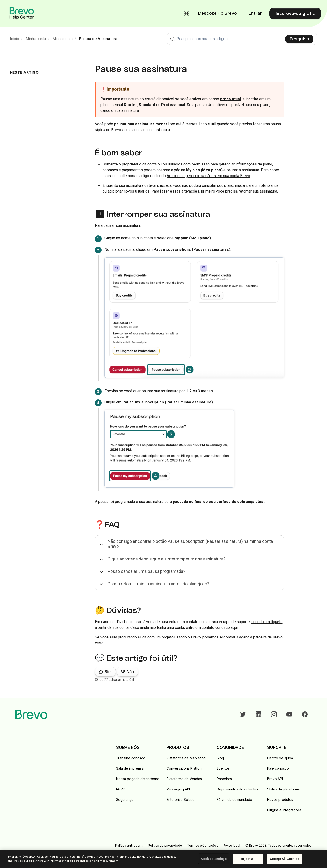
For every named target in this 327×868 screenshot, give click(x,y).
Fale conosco (278, 768)
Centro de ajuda (280, 758)
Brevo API (275, 779)
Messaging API (178, 789)
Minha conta (36, 39)
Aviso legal (232, 846)
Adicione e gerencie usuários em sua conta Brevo (208, 176)
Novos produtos (280, 800)
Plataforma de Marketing (186, 758)
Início (14, 39)
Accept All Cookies (284, 859)
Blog (220, 758)
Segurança (125, 800)
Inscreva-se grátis (295, 13)
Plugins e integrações (284, 810)
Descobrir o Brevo (217, 14)
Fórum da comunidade (234, 800)
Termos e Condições (203, 846)
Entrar (255, 14)
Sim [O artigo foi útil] (108, 672)
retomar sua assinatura (258, 191)
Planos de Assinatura (98, 39)
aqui (234, 628)
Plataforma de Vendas (184, 779)
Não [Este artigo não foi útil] (130, 672)
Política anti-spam (129, 846)
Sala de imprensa (130, 768)
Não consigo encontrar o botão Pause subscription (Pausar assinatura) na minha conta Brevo (190, 544)
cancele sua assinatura (120, 111)
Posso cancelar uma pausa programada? (146, 571)
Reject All (248, 859)
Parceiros (224, 779)
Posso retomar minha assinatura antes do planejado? (158, 584)
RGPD (121, 789)
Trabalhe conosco (131, 758)
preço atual (230, 99)
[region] (163, 859)
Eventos (223, 768)
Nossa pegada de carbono (138, 779)
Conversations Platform (185, 768)
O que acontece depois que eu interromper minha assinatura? (167, 559)
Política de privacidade (165, 846)
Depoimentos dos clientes (237, 789)
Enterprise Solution (181, 800)
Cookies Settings (214, 859)
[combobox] (242, 39)
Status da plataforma (283, 789)
